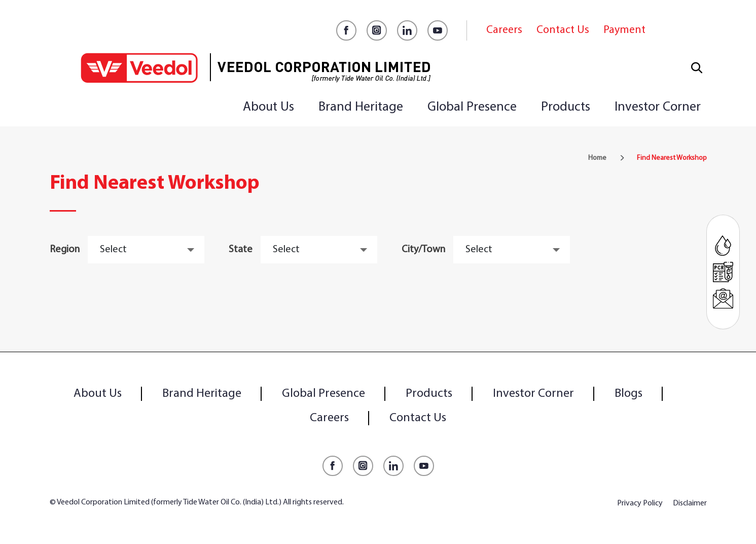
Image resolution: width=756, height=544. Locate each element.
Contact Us (563, 30)
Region (65, 250)
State (241, 250)
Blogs (628, 394)
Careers (504, 30)
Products (566, 107)
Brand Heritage (361, 107)
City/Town (423, 250)
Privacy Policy (640, 503)
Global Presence (472, 107)
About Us (268, 107)
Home (597, 158)
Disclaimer (690, 503)
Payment (624, 30)
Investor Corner (658, 107)
